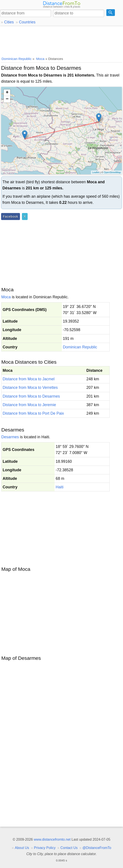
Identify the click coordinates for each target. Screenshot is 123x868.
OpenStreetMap (112, 172)
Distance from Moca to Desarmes (31, 396)
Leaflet (96, 172)
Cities (9, 22)
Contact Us (69, 848)
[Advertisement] (61, 40)
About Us (22, 848)
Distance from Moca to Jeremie (29, 405)
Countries (27, 22)
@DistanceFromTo (97, 848)
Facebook (11, 217)
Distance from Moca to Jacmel (29, 379)
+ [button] (7, 93)
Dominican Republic (80, 347)
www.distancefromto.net (52, 839)
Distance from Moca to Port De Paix (33, 413)
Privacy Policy (45, 848)
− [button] (7, 99)
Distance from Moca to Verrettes (30, 388)
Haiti (60, 487)
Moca (6, 297)
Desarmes (10, 437)
